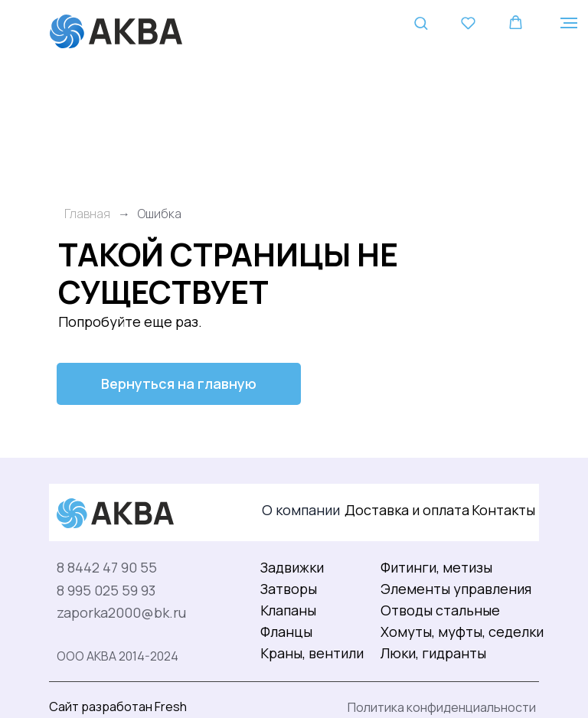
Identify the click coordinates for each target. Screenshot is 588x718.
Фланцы (286, 632)
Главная (87, 214)
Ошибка (160, 214)
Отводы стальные (440, 610)
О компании (301, 510)
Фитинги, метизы (436, 567)
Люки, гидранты (433, 653)
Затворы (289, 589)
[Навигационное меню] (569, 23)
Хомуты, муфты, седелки (462, 632)
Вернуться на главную (179, 383)
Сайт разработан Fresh (118, 707)
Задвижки (292, 567)
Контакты (503, 510)
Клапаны (288, 610)
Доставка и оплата (407, 510)
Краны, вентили (312, 653)
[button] (421, 23)
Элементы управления (456, 589)
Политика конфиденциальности (442, 707)
